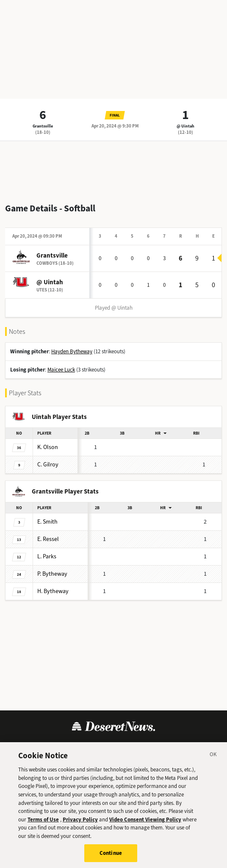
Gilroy (48, 465)
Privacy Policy (80, 823)
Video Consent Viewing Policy (145, 823)
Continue (111, 857)
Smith (47, 522)
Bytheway (52, 574)
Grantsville (43, 126)
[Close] (213, 760)
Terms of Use (43, 823)
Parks (47, 556)
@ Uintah (185, 126)
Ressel (48, 539)
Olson (48, 447)
